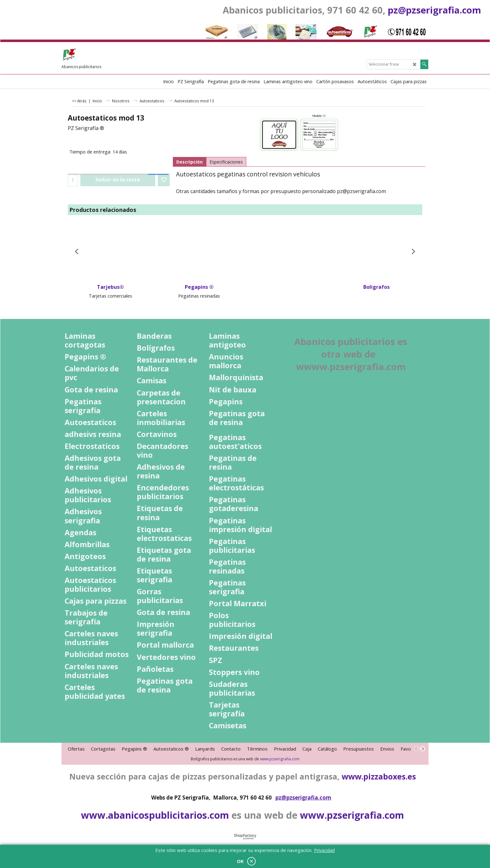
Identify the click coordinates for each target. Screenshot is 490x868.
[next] (423, 749)
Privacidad (324, 850)
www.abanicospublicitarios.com (155, 815)
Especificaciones (226, 162)
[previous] (416, 749)
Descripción (189, 162)
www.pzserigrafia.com (280, 759)
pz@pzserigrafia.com (434, 10)
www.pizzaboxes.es (379, 776)
